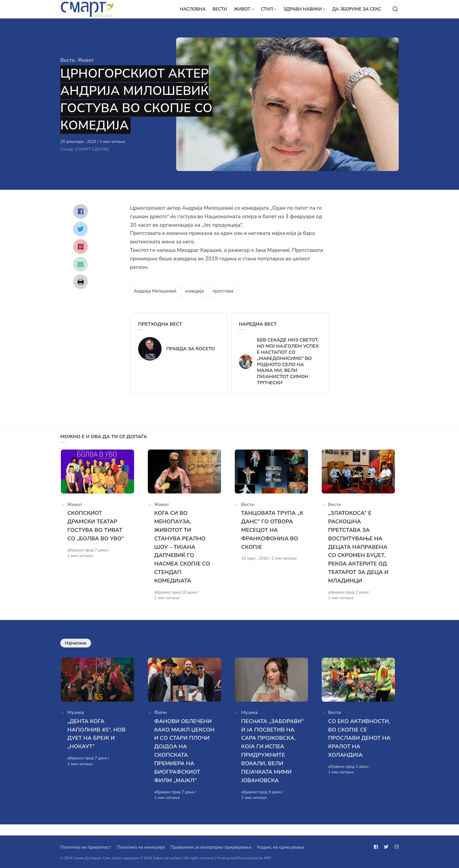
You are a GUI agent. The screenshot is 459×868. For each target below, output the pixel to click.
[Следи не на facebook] (377, 847)
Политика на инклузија (141, 847)
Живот (86, 60)
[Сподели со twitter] (81, 229)
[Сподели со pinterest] (81, 247)
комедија (195, 291)
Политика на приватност (86, 847)
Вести (67, 60)
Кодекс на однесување (281, 847)
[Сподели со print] (81, 282)
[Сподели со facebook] (81, 211)
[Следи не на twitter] (386, 847)
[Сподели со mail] (81, 264)
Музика (76, 716)
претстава (223, 291)
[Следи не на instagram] (395, 847)
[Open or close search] (395, 9)
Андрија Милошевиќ (155, 291)
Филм (161, 716)
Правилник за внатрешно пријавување (211, 847)
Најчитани (76, 644)
